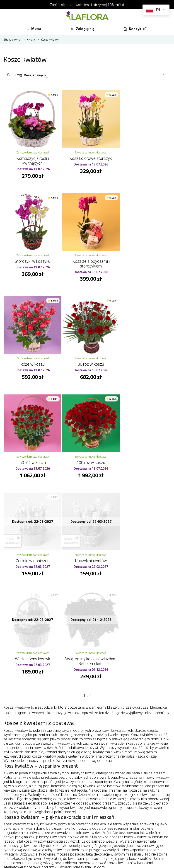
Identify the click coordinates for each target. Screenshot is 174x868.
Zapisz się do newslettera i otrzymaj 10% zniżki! (87, 5)
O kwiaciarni (87, 790)
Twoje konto (87, 823)
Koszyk (137, 30)
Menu (35, 30)
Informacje (87, 812)
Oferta (87, 801)
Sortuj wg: (15, 77)
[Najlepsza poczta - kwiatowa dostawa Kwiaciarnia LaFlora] (87, 16)
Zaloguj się (85, 29)
